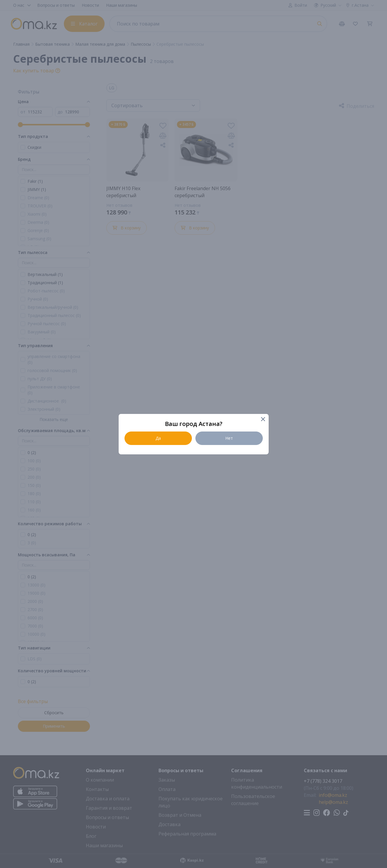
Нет (229, 438)
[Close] (263, 420)
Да (158, 438)
